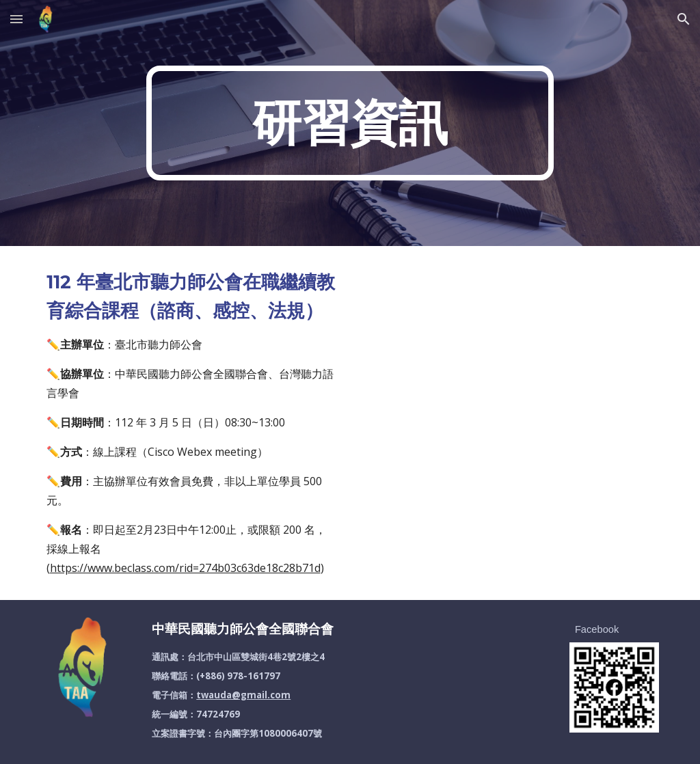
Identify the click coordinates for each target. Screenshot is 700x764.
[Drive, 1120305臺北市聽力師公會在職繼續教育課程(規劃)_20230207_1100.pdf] (509, 423)
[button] (16, 19)
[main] (350, 123)
